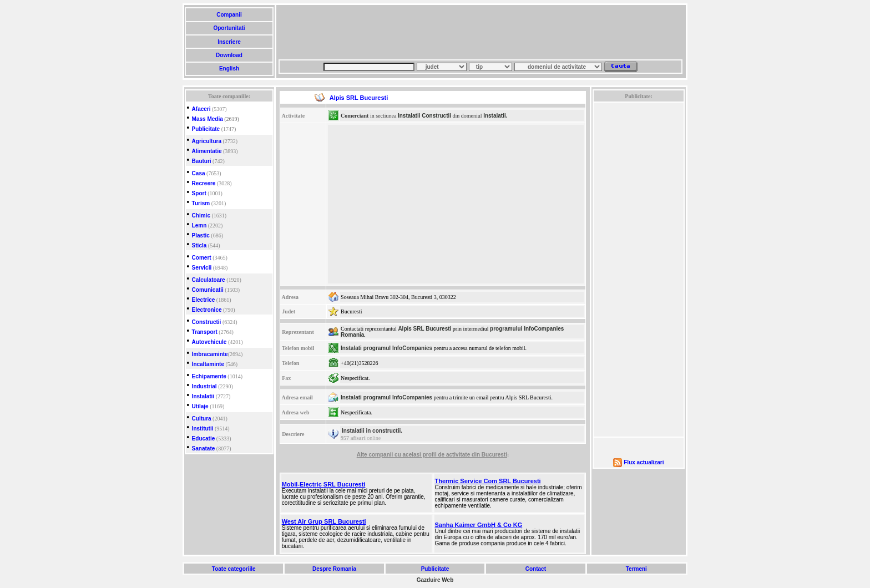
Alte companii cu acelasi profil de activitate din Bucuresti (432, 455)
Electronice (207, 310)
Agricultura (207, 141)
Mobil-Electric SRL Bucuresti (324, 484)
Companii (229, 15)
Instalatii (203, 396)
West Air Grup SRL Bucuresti (324, 521)
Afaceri (201, 109)
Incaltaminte (208, 364)
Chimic (201, 216)
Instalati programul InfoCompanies (386, 348)
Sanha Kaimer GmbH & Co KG (479, 525)
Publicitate (206, 129)
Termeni (636, 569)
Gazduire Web (435, 580)
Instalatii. (495, 116)
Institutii (203, 429)
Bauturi (202, 161)
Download (229, 55)
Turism (201, 203)
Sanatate (204, 448)
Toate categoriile (234, 569)
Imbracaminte (210, 354)
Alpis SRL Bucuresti (424, 329)
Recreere (204, 183)
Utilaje (200, 406)
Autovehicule (209, 342)
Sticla (199, 245)
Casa (199, 173)
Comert (202, 258)
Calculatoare (209, 280)
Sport (199, 193)
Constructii (207, 322)
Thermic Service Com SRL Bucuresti (488, 481)
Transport (205, 332)
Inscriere (229, 42)
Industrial (204, 386)
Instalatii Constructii (424, 116)
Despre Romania (334, 569)
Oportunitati (229, 28)
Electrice (204, 300)
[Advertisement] (480, 32)
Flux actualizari (644, 462)
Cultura (202, 419)
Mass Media (208, 119)
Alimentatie (207, 151)
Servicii (202, 268)
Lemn (199, 225)
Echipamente (209, 376)
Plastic (201, 235)
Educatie (204, 439)
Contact (536, 569)
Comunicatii (208, 290)
